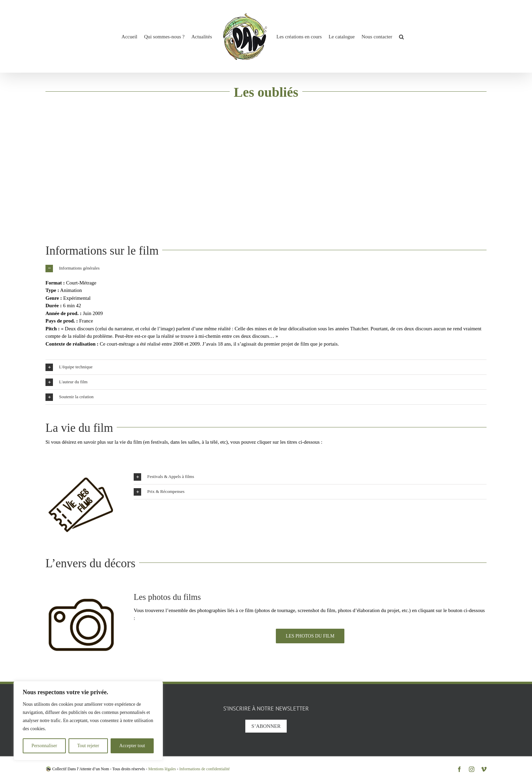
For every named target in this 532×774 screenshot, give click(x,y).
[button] (401, 36)
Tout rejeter (88, 746)
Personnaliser (44, 746)
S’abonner (266, 726)
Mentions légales (162, 769)
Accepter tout (132, 746)
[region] (88, 721)
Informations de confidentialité (205, 769)
